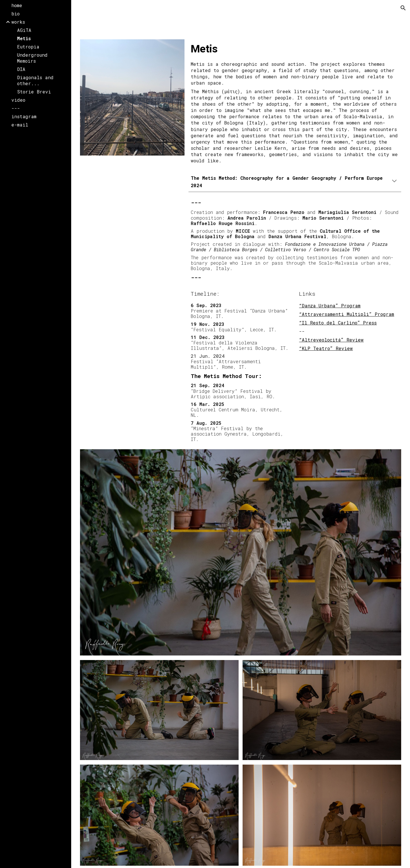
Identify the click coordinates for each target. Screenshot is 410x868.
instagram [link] (24, 116)
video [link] (18, 100)
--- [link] (16, 108)
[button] (403, 8)
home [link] (17, 5)
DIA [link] (21, 69)
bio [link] (16, 14)
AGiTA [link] (24, 30)
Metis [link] (24, 38)
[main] (295, 49)
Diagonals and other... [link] (35, 80)
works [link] (18, 22)
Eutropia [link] (28, 47)
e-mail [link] (20, 125)
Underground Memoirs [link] (32, 58)
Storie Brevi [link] (34, 92)
